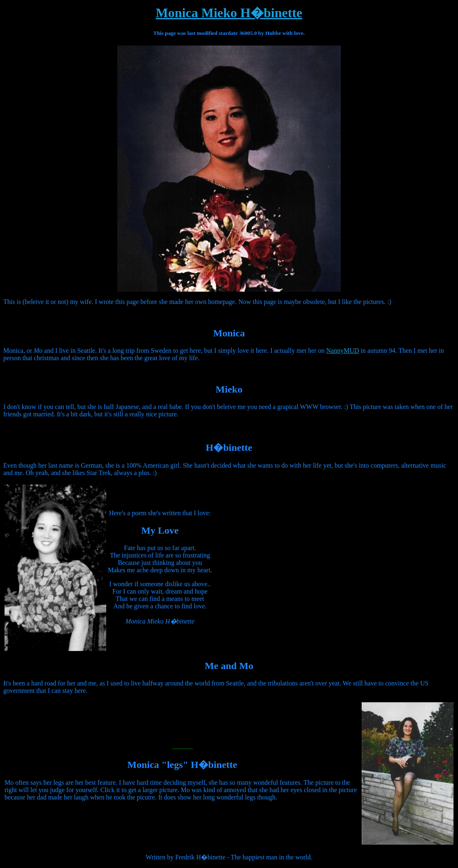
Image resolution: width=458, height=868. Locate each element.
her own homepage (210, 302)
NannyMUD (343, 351)
